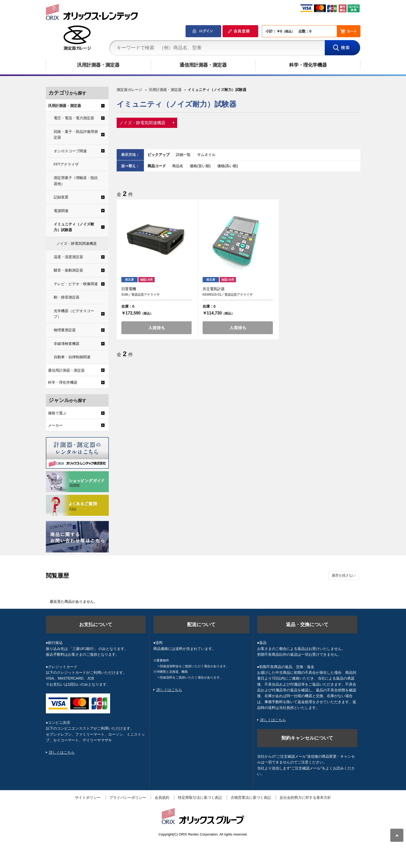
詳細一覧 (183, 155)
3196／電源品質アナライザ (141, 295)
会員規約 (162, 798)
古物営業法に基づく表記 (251, 798)
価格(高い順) (228, 166)
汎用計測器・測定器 (98, 65)
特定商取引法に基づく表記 (200, 798)
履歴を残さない (344, 575)
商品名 (178, 166)
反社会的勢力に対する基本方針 (305, 798)
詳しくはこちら (62, 752)
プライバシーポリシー (128, 798)
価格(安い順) (201, 166)
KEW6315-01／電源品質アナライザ (228, 295)
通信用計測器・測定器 (203, 65)
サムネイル (206, 155)
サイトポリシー (88, 798)
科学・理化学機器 (308, 65)
